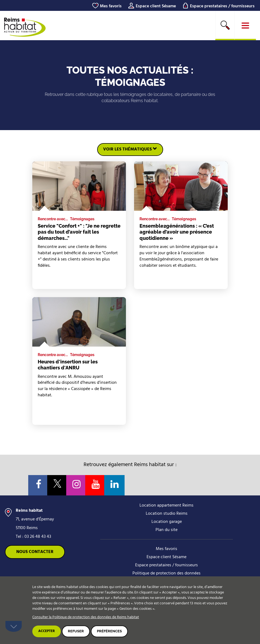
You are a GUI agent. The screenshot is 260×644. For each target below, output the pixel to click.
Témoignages (82, 219)
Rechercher (225, 25)
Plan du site (167, 530)
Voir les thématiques (130, 149)
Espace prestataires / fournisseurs (222, 6)
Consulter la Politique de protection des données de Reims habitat (86, 617)
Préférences (109, 631)
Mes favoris (111, 6)
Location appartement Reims (167, 505)
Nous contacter (35, 552)
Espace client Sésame (156, 6)
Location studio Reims (167, 514)
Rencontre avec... (53, 219)
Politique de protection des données (167, 573)
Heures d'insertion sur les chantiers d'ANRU (68, 365)
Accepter (47, 631)
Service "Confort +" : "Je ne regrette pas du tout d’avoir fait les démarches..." (79, 232)
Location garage (167, 522)
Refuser (76, 631)
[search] (225, 26)
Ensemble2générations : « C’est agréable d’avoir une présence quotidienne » (177, 232)
